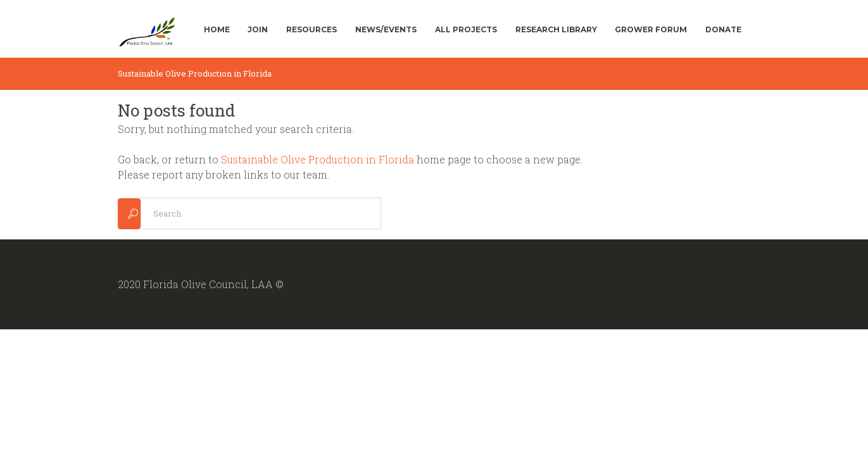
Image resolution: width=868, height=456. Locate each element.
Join (258, 29)
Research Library (556, 29)
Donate (723, 29)
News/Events (386, 29)
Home (217, 29)
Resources (311, 29)
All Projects (466, 29)
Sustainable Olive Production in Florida (318, 159)
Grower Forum (651, 29)
